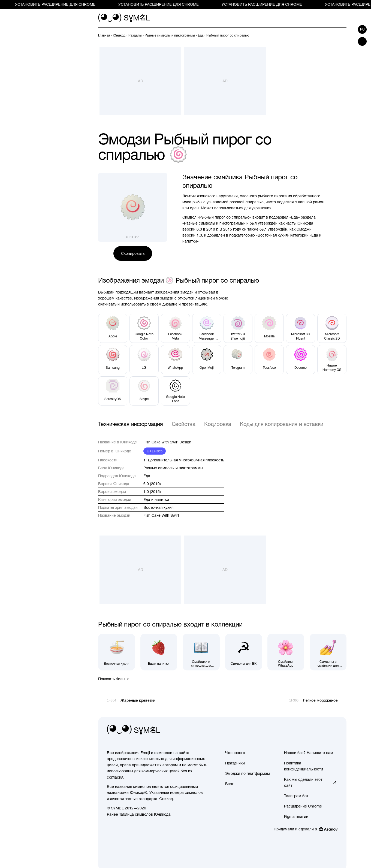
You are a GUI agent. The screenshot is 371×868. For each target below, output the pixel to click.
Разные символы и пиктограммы (173, 468)
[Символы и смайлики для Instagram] (328, 652)
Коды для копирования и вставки (282, 424)
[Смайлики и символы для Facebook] (201, 652)
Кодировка (218, 424)
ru (362, 29)
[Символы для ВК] (244, 652)
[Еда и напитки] (159, 652)
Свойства (184, 424)
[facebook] (333, 730)
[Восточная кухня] (117, 652)
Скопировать (133, 253)
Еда (147, 476)
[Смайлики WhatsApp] (286, 652)
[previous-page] (104, 35)
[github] (321, 730)
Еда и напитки (156, 500)
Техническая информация (131, 424)
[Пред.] (333, 35)
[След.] (343, 35)
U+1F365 (155, 451)
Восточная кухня (158, 507)
